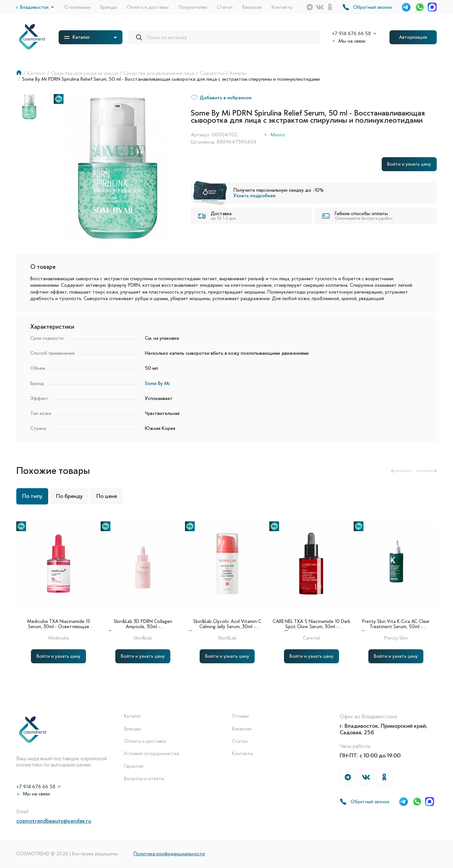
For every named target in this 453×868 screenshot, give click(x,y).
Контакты (282, 7)
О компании (77, 7)
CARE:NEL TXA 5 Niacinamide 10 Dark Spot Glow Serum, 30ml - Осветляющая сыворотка (311, 625)
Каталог (133, 716)
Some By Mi (157, 383)
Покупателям (193, 7)
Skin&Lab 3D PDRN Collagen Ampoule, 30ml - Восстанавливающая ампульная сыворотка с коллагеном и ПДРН (143, 625)
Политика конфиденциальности (169, 854)
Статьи (225, 7)
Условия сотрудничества (152, 753)
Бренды (109, 7)
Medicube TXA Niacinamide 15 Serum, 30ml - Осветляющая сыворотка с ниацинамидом (59, 625)
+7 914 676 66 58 (351, 34)
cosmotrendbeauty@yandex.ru (54, 821)
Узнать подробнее (255, 196)
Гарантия (134, 766)
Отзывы (240, 716)
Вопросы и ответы (144, 778)
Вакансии (252, 7)
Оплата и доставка (148, 7)
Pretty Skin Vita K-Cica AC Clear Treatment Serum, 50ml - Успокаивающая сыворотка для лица (396, 625)
